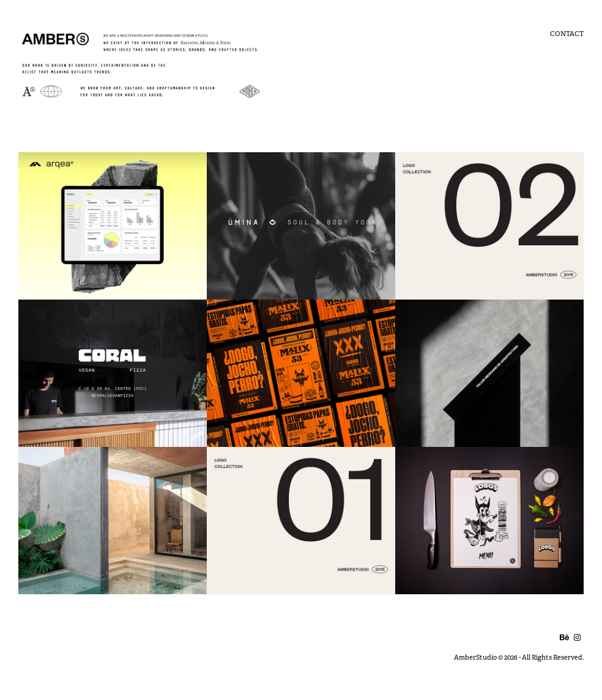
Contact (567, 34)
